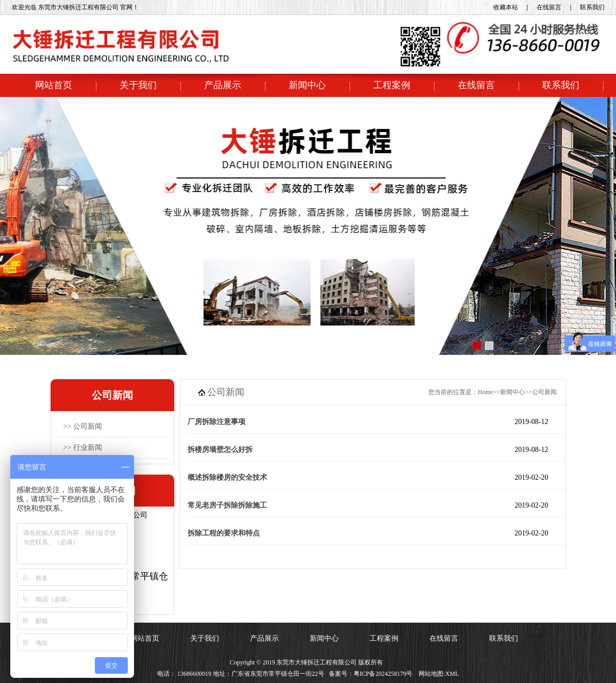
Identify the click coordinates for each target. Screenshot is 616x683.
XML (452, 674)
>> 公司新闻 (83, 426)
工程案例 (392, 85)
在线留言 (549, 7)
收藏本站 (506, 7)
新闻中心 (307, 85)
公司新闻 (544, 392)
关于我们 (138, 85)
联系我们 (592, 7)
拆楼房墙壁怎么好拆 (220, 450)
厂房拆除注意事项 (217, 422)
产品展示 (223, 85)
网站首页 (54, 85)
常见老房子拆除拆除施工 (227, 505)
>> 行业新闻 (83, 448)
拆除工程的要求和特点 (224, 533)
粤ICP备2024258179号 (383, 674)
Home (485, 392)
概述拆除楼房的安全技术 (227, 477)
